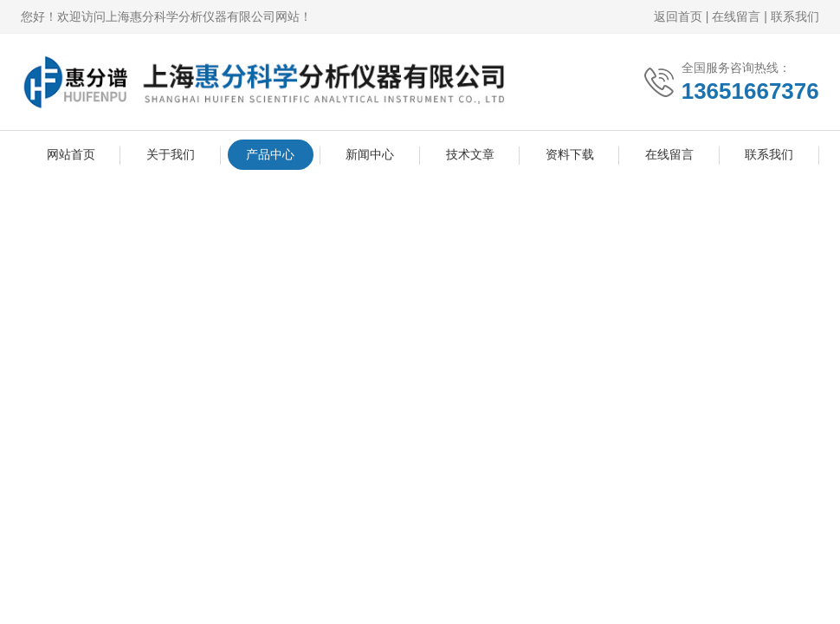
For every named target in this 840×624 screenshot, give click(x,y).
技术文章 (470, 154)
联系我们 (795, 16)
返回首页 (678, 16)
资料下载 (570, 154)
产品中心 (270, 154)
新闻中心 (370, 154)
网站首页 (71, 154)
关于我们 (171, 154)
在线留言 (736, 16)
